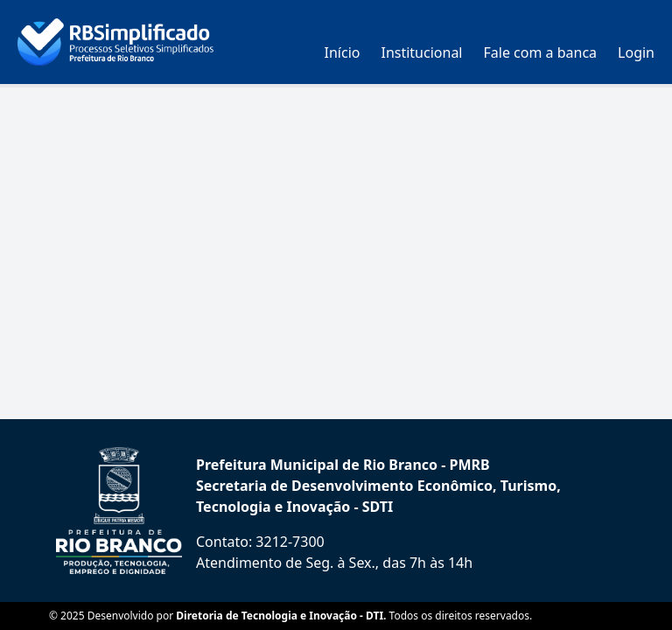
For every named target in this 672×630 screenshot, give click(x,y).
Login (636, 52)
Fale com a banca (541, 52)
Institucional (421, 52)
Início (343, 52)
